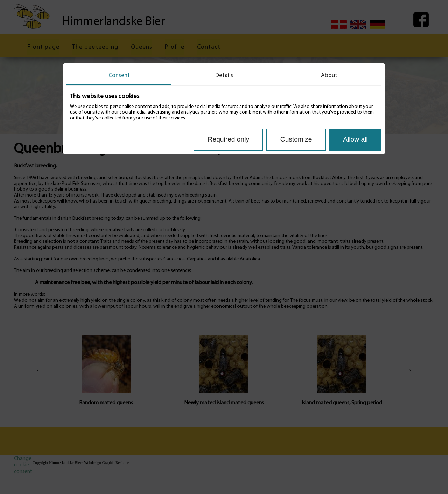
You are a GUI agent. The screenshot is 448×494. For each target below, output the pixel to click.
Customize (296, 139)
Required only (229, 139)
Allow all (355, 139)
